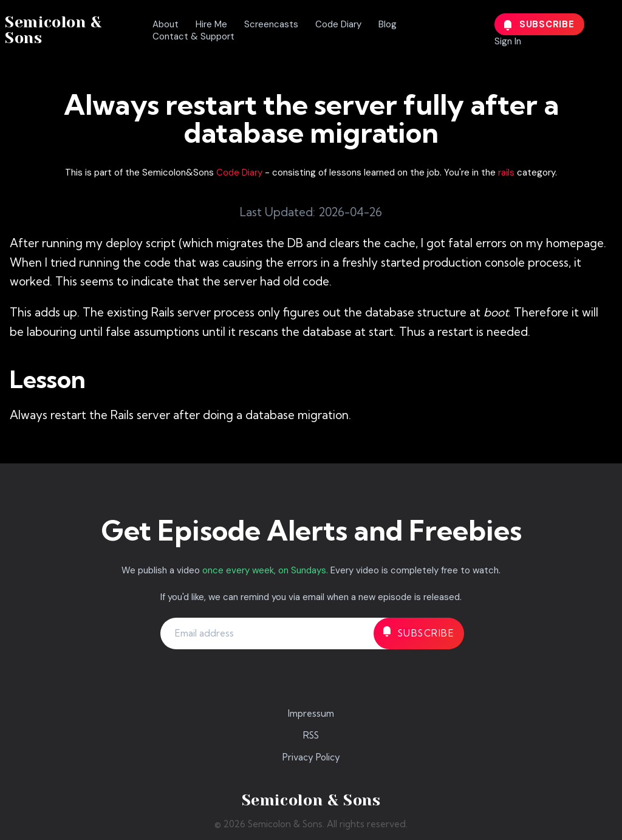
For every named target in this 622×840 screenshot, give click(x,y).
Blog (388, 24)
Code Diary (338, 24)
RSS (311, 735)
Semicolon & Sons (53, 30)
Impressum (311, 713)
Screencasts (271, 24)
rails (506, 172)
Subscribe (539, 24)
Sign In (508, 41)
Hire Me (211, 24)
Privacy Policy (311, 757)
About (166, 24)
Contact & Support (193, 36)
